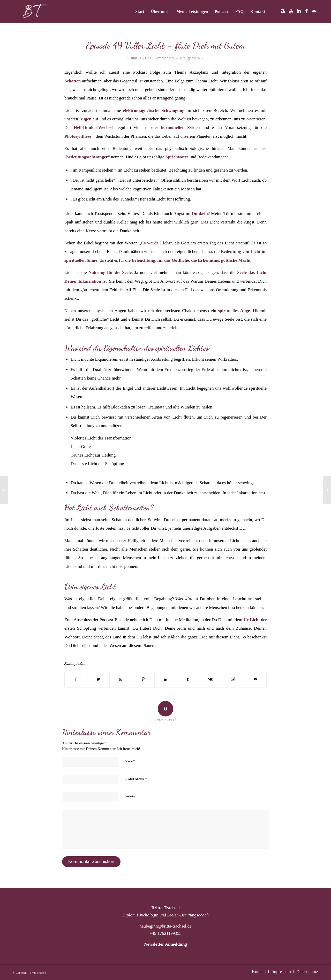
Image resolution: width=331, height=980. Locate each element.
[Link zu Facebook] (306, 11)
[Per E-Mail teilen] (255, 679)
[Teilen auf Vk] (210, 679)
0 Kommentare (163, 58)
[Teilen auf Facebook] (76, 679)
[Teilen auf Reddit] (233, 679)
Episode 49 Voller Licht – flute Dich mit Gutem (166, 45)
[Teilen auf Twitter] (99, 679)
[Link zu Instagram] (283, 11)
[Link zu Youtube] (291, 11)
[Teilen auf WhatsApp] (121, 679)
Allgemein (191, 58)
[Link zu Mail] (314, 11)
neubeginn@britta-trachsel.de (165, 926)
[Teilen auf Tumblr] (188, 679)
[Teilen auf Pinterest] (143, 679)
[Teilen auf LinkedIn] (166, 679)
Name (130, 761)
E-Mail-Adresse (136, 779)
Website (130, 796)
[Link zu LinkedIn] (299, 11)
